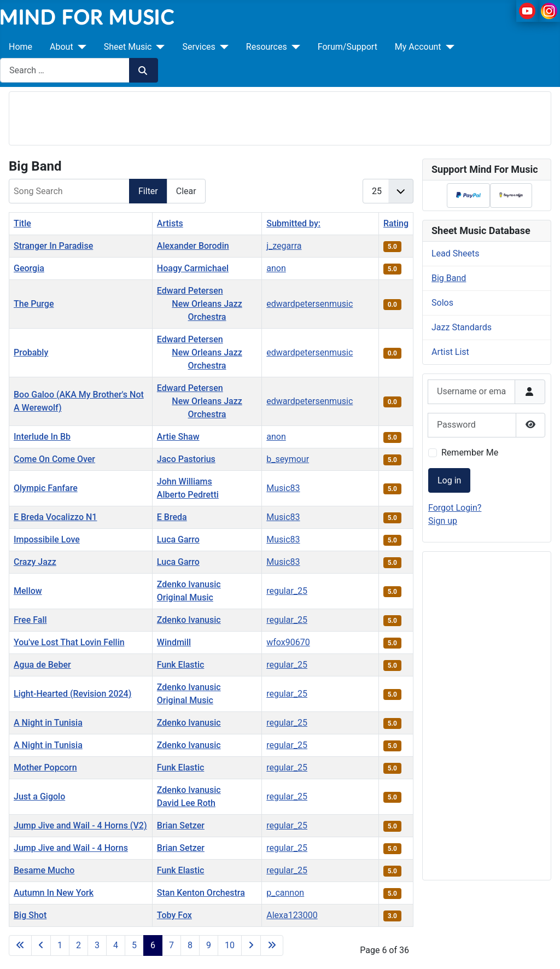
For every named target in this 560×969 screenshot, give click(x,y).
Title (22, 223)
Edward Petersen (190, 291)
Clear (186, 191)
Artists (170, 223)
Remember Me (470, 453)
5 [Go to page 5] (134, 945)
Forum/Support (348, 47)
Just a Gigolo (39, 796)
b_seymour (288, 459)
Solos (442, 303)
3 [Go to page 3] (97, 945)
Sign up (443, 521)
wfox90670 (288, 642)
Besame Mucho (44, 870)
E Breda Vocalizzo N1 (55, 517)
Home (21, 47)
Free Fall (30, 620)
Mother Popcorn (45, 767)
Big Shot (30, 915)
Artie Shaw (178, 437)
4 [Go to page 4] (116, 945)
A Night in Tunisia (48, 723)
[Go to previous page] (41, 945)
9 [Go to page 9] (209, 945)
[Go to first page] (20, 945)
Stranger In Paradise (53, 246)
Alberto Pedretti (188, 495)
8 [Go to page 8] (190, 945)
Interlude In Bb (42, 437)
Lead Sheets (456, 253)
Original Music (185, 597)
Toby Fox (174, 915)
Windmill (174, 642)
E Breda (172, 517)
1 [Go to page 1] (60, 945)
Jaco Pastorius (186, 459)
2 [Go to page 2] (78, 945)
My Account (418, 47)
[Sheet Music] (158, 47)
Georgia (29, 268)
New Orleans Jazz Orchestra (207, 310)
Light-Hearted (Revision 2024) (72, 694)
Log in (449, 480)
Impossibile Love (47, 539)
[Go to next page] (251, 945)
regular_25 (287, 591)
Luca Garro (178, 539)
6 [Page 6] (153, 945)
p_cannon (285, 893)
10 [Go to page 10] (230, 945)
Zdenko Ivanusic (189, 584)
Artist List (450, 352)
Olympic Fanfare (46, 488)
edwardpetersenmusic (310, 304)
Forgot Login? (455, 508)
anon (276, 268)
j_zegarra (284, 246)
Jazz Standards (462, 327)
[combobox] (65, 70)
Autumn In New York (54, 893)
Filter (148, 191)
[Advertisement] (280, 116)
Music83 (283, 488)
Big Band (449, 278)
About (62, 47)
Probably (31, 352)
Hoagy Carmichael (193, 268)
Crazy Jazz (35, 562)
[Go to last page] (272, 945)
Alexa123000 (292, 915)
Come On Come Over (54, 459)
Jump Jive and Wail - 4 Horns (71, 848)
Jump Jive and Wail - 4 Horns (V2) (80, 825)
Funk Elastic (181, 665)
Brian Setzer (181, 825)
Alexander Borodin (193, 246)
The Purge (34, 304)
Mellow (28, 591)
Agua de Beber (42, 665)
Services (199, 47)
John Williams (185, 481)
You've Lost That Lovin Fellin (69, 642)
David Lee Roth (186, 803)
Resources (267, 47)
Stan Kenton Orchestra (201, 893)
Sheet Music (128, 47)
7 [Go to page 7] (171, 945)
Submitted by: (293, 223)
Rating (396, 223)
